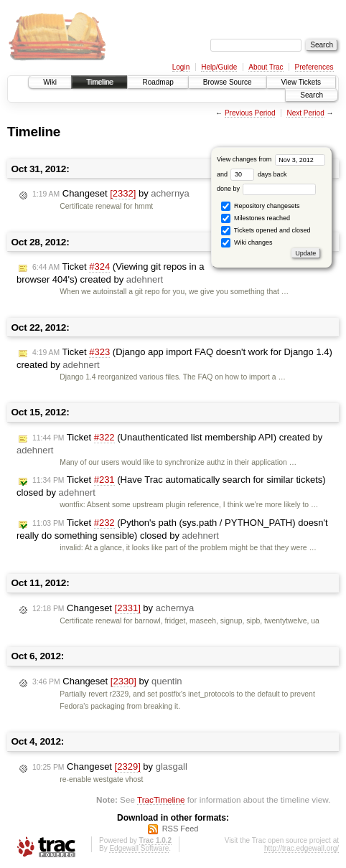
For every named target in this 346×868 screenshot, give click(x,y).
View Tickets (301, 82)
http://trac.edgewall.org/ (301, 848)
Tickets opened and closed (266, 231)
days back (258, 174)
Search (312, 95)
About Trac (266, 67)
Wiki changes (247, 243)
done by (267, 189)
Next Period (305, 113)
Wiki (50, 82)
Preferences (314, 67)
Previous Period (250, 113)
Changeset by (111, 194)
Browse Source (228, 82)
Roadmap (158, 82)
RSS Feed (181, 829)
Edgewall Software (139, 848)
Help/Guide (219, 67)
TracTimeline (161, 799)
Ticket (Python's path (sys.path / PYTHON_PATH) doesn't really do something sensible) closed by (172, 529)
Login (181, 67)
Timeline (99, 82)
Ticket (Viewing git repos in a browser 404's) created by (111, 273)
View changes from (271, 159)
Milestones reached (256, 218)
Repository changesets (260, 206)
